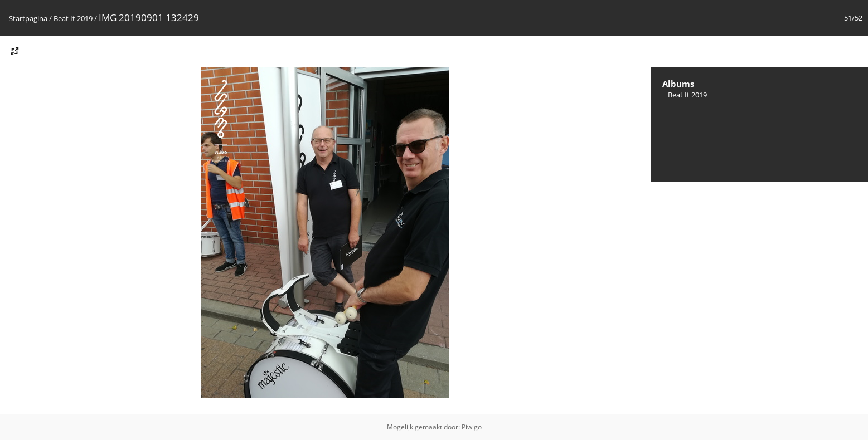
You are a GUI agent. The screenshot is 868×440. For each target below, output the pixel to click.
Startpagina (28, 18)
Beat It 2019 (73, 18)
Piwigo (472, 427)
